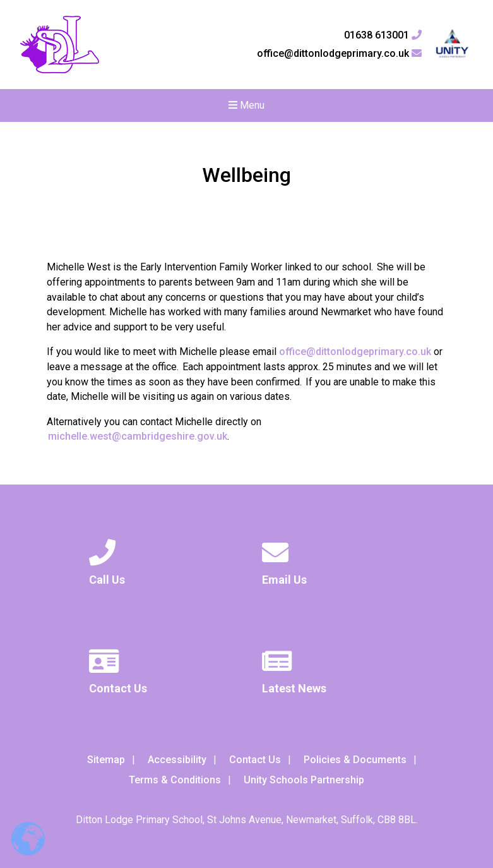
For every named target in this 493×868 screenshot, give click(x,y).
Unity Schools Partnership (304, 780)
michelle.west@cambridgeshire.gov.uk (138, 436)
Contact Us (255, 760)
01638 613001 (383, 35)
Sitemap (106, 760)
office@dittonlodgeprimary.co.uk (339, 54)
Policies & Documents (355, 760)
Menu (246, 105)
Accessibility (177, 760)
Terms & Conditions (175, 780)
